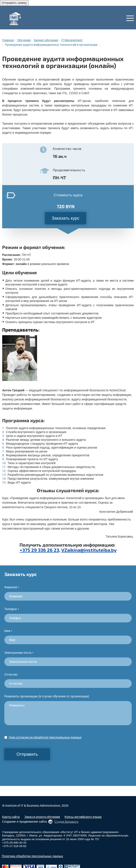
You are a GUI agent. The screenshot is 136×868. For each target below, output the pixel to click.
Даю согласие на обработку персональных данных (45, 737)
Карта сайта (11, 817)
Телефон (12, 609)
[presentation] (37, 769)
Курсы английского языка (83, 817)
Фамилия (12, 587)
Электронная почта (19, 653)
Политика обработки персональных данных (32, 856)
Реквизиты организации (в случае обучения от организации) (47, 696)
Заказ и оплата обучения (42, 817)
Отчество (11, 674)
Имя (8, 631)
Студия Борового (66, 821)
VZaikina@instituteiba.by (89, 550)
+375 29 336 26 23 (39, 550)
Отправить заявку (14, 3)
